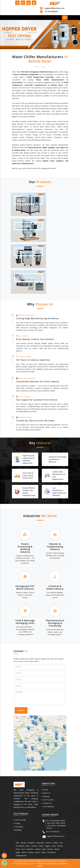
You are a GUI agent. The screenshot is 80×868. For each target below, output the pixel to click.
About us (47, 793)
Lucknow (34, 846)
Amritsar (31, 852)
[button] (6, 35)
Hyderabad (40, 843)
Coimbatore (51, 852)
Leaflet (63, 770)
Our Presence (49, 800)
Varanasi (50, 849)
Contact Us (47, 803)
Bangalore (32, 843)
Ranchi (38, 852)
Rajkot (18, 852)
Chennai (48, 843)
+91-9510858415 (53, 832)
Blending (18, 830)
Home (46, 790)
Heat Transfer (21, 820)
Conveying (19, 827)
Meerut (57, 849)
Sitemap (46, 796)
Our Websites (49, 806)
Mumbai (24, 843)
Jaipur (28, 846)
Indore (54, 846)
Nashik (24, 852)
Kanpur (41, 846)
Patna (18, 849)
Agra (44, 849)
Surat (23, 849)
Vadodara (30, 849)
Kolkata (55, 843)
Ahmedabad (20, 846)
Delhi (17, 843)
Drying (18, 823)
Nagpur (48, 846)
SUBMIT (21, 710)
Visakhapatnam (21, 856)
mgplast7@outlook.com (54, 8)
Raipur (44, 852)
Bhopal (60, 846)
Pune (61, 843)
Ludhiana (38, 849)
